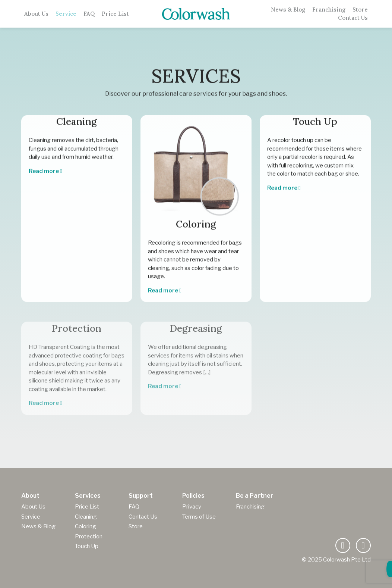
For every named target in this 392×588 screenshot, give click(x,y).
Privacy (192, 507)
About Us (36, 14)
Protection (89, 537)
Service (66, 14)
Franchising (329, 10)
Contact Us (353, 18)
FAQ (89, 14)
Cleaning (86, 517)
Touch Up (87, 546)
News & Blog (288, 10)
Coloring (86, 526)
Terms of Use (199, 517)
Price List (115, 14)
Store (360, 10)
